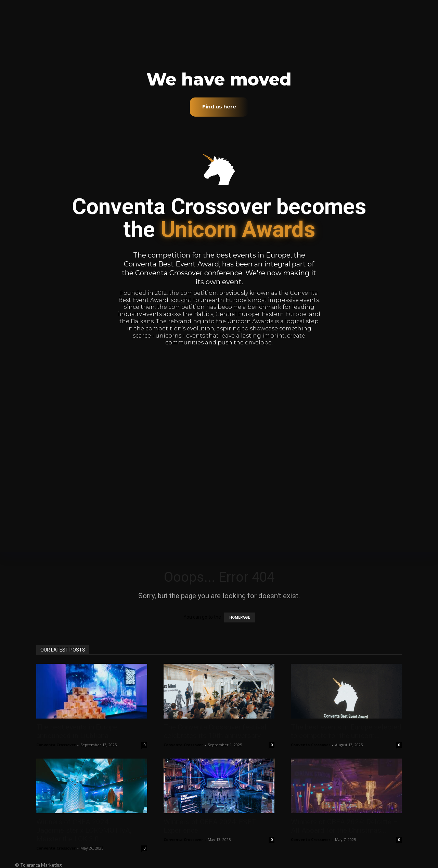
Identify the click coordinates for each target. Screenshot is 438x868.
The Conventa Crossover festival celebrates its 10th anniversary (215, 731)
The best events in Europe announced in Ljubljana (77, 731)
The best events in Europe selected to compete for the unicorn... (346, 731)
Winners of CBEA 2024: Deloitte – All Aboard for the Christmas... (344, 826)
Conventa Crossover (56, 745)
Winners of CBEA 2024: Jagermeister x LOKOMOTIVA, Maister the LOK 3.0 (84, 830)
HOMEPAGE (240, 617)
